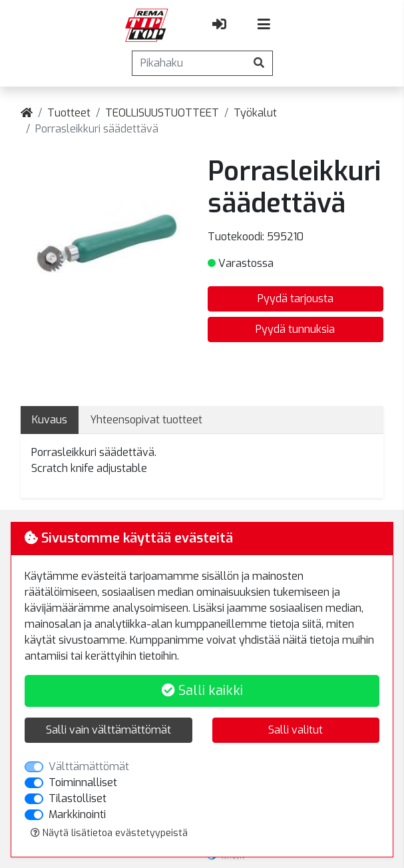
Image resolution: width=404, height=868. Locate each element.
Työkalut (255, 113)
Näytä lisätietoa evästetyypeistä (109, 833)
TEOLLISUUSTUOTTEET (162, 113)
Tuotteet (69, 113)
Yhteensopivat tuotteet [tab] (146, 420)
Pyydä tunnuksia (295, 329)
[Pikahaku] (189, 63)
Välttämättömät (89, 766)
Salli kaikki (202, 691)
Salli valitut (296, 730)
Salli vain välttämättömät (108, 730)
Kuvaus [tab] (50, 420)
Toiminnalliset (83, 782)
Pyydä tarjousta (296, 299)
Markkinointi (77, 814)
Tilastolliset (78, 798)
